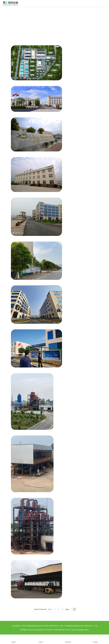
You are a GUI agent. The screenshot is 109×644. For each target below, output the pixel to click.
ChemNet (49, 630)
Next (50, 609)
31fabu (73, 630)
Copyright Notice (83, 630)
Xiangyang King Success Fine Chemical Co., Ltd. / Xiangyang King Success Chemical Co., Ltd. (62, 626)
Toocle (68, 630)
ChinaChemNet (59, 630)
